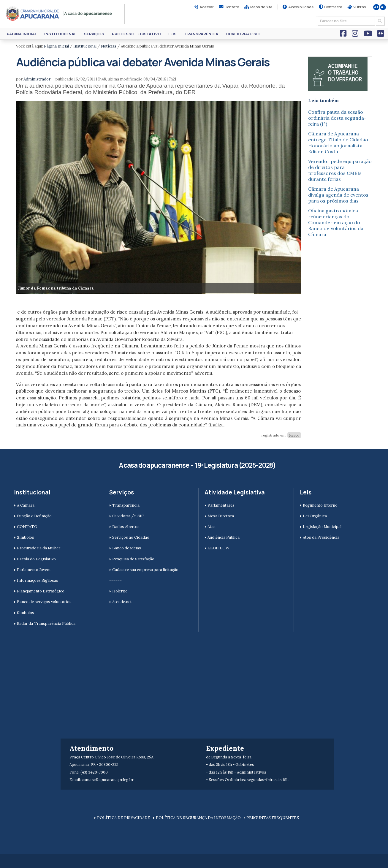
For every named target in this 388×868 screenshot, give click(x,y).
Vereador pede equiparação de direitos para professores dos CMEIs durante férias (340, 170)
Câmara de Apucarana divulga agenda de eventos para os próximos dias (338, 195)
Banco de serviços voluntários (44, 602)
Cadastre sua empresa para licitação (145, 570)
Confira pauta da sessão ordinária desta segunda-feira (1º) (337, 118)
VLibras (360, 7)
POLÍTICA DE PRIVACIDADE (124, 818)
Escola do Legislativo (36, 559)
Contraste (333, 7)
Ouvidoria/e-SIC (243, 34)
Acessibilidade (301, 7)
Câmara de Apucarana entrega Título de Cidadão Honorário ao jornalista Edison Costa (338, 143)
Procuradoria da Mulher (39, 548)
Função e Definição (34, 516)
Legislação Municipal (322, 527)
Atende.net (122, 602)
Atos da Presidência (321, 537)
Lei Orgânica (315, 516)
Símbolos (26, 537)
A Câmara (26, 505)
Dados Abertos (126, 527)
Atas (212, 527)
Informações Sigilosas (38, 580)
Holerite (120, 591)
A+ (376, 7)
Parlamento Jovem (34, 570)
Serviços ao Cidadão (131, 537)
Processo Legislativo (136, 34)
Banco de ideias (127, 548)
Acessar (207, 7)
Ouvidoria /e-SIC (128, 516)
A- (383, 7)
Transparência (201, 34)
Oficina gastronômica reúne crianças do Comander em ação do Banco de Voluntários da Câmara (336, 222)
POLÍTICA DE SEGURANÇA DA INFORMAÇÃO (198, 818)
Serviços (94, 34)
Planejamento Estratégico (41, 591)
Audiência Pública (224, 537)
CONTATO (27, 527)
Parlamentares (221, 505)
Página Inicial (22, 34)
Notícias (109, 46)
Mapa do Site (261, 7)
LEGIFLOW (218, 548)
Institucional (60, 34)
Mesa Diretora (221, 516)
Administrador (37, 79)
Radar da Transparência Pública (46, 623)
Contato (232, 7)
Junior (294, 435)
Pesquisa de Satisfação (133, 559)
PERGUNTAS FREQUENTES (273, 818)
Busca (316, 16)
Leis (172, 34)
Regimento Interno (320, 505)
